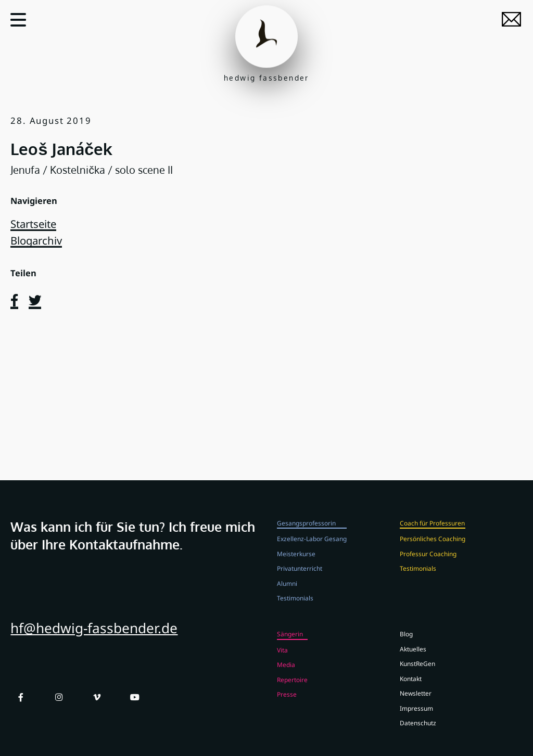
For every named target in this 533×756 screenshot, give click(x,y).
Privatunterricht (300, 576)
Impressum (416, 715)
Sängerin (290, 642)
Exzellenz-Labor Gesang (312, 546)
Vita (282, 657)
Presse (287, 702)
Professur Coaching (428, 561)
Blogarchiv (36, 240)
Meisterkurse (296, 561)
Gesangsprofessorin (306, 530)
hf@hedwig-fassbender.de (94, 636)
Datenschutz (418, 731)
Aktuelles (413, 656)
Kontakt (411, 686)
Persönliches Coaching (433, 546)
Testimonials (295, 606)
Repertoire (292, 687)
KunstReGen (417, 671)
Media (286, 672)
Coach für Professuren (432, 530)
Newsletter (416, 701)
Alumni (287, 591)
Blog (406, 642)
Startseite (33, 224)
